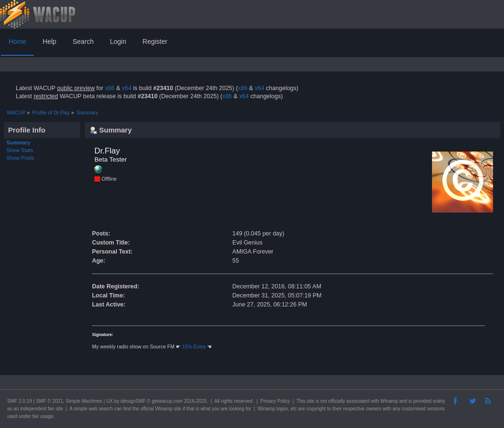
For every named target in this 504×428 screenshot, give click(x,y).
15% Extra (194, 346)
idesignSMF (133, 401)
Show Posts (21, 158)
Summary (19, 143)
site (310, 401)
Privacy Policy (275, 401)
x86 (110, 88)
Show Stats (20, 150)
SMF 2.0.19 (20, 401)
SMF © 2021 (50, 401)
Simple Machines (84, 401)
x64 (126, 88)
